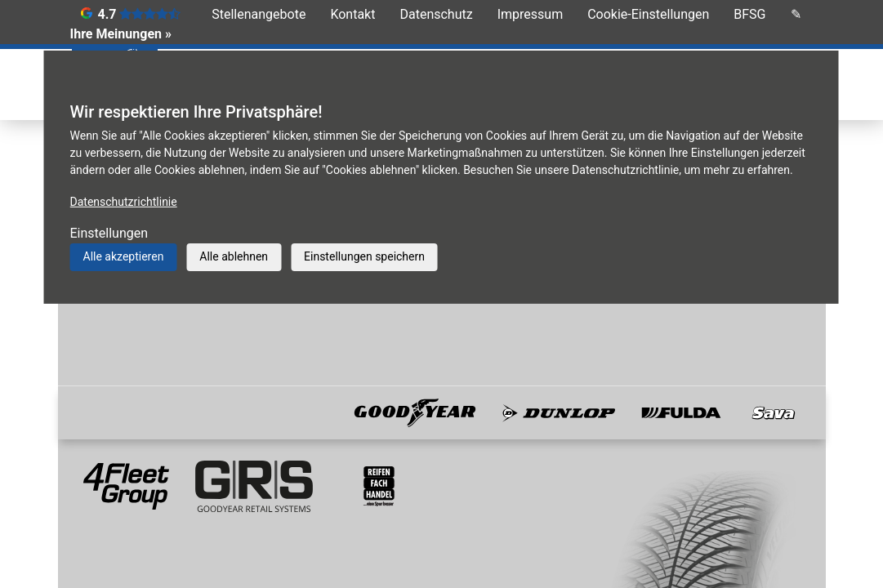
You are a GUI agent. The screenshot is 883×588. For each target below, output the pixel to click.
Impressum (531, 14)
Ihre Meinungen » (121, 34)
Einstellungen (109, 233)
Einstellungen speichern (364, 256)
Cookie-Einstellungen (648, 14)
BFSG (749, 14)
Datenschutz (436, 14)
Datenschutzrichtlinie (124, 202)
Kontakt (352, 14)
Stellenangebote (259, 14)
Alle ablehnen (234, 256)
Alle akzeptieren (124, 256)
